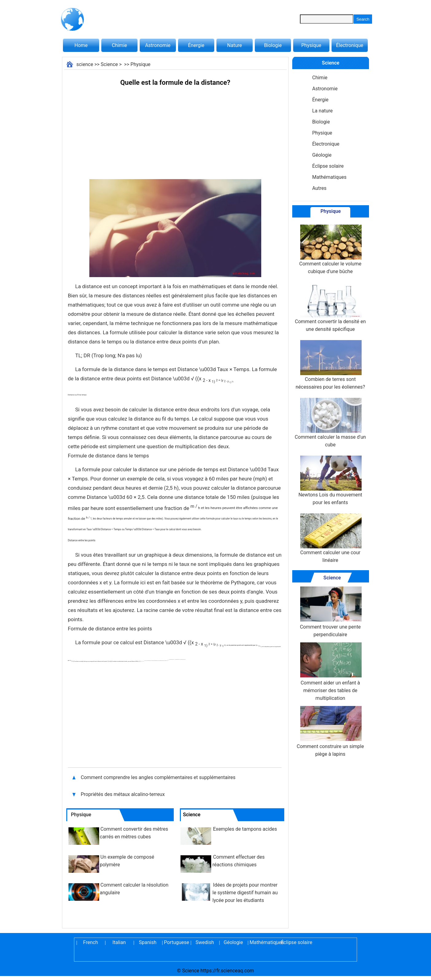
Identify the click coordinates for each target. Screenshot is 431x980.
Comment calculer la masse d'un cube (330, 423)
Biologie (273, 45)
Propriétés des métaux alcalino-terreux (123, 794)
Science (109, 64)
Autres (319, 188)
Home (81, 45)
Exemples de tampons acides (245, 829)
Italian (119, 942)
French (91, 942)
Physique (311, 45)
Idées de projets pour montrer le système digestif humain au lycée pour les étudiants (245, 893)
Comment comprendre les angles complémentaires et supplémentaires (158, 777)
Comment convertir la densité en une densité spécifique (330, 307)
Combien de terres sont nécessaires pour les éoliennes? (330, 365)
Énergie (196, 45)
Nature (235, 45)
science (85, 64)
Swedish (205, 942)
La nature (322, 111)
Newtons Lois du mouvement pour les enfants (330, 480)
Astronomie (158, 45)
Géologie (322, 155)
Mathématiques (329, 177)
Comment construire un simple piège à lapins (330, 731)
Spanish (148, 942)
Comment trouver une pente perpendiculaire (330, 612)
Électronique (350, 45)
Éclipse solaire (328, 166)
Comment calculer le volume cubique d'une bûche (330, 249)
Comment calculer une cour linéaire (330, 538)
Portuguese (176, 942)
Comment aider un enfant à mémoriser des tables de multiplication (330, 672)
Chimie (119, 45)
